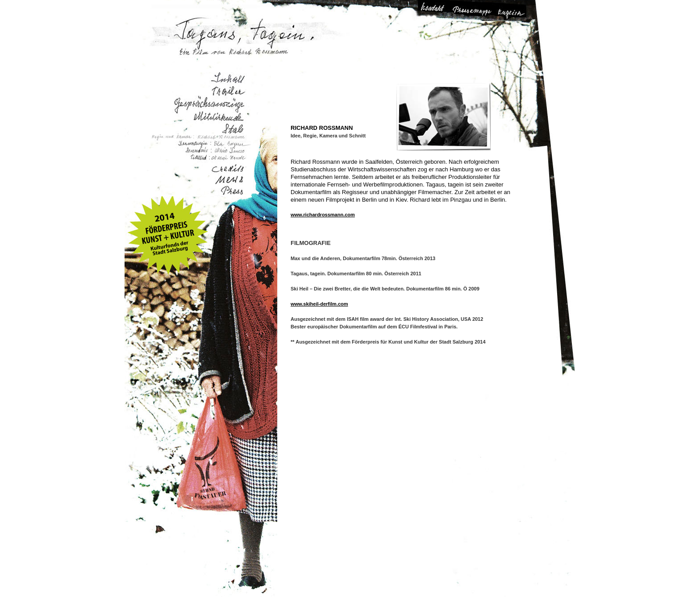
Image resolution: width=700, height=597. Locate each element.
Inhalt (225, 79)
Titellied (212, 160)
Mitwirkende (210, 115)
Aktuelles (230, 181)
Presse (231, 191)
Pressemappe (473, 10)
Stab (228, 128)
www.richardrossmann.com (323, 215)
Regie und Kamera (186, 138)
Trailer (228, 91)
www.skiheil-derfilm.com (319, 304)
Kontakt (437, 10)
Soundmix (214, 151)
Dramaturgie (208, 145)
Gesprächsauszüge (207, 103)
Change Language (510, 10)
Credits (228, 170)
